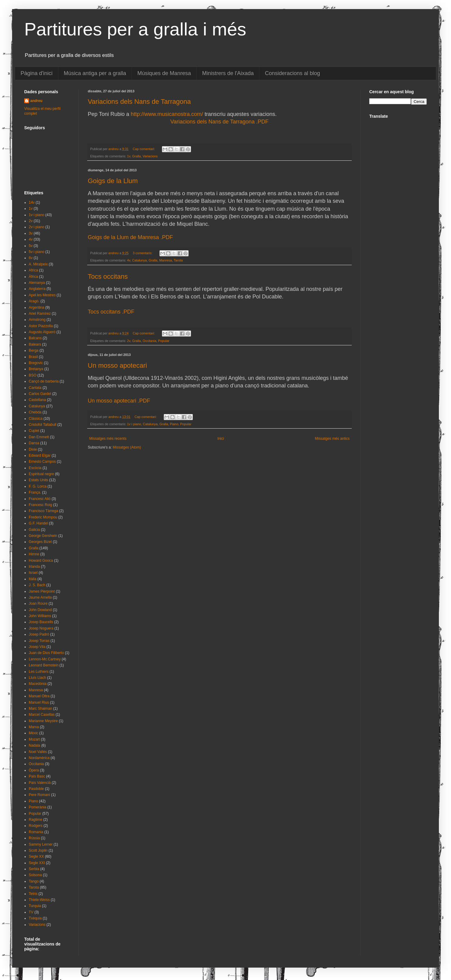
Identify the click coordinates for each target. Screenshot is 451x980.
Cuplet (34, 431)
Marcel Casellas (42, 715)
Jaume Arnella (40, 597)
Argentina (36, 307)
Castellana (37, 400)
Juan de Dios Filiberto (46, 653)
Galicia (34, 530)
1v (129, 156)
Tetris (33, 894)
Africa (33, 270)
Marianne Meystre (43, 721)
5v (31, 246)
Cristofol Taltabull (43, 425)
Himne (34, 554)
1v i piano (134, 424)
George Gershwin (43, 536)
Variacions (150, 156)
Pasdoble (36, 789)
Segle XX (36, 857)
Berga (34, 350)
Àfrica (33, 277)
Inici (221, 439)
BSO (33, 375)
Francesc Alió (40, 499)
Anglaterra (37, 289)
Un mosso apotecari (117, 365)
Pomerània (38, 807)
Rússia (34, 838)
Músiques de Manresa (164, 73)
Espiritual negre (41, 474)
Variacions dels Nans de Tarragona (139, 102)
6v (31, 258)
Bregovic (36, 363)
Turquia (35, 906)
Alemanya (37, 283)
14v (32, 202)
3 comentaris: (143, 253)
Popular (164, 341)
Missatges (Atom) (127, 447)
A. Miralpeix (38, 264)
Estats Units (38, 480)
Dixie (33, 449)
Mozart (34, 739)
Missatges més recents (108, 439)
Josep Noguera (41, 628)
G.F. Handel (38, 523)
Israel (33, 573)
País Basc (37, 776)
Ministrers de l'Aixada (228, 73)
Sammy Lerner (41, 844)
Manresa (166, 260)
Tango (34, 881)
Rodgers (36, 826)
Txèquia (35, 918)
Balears (35, 344)
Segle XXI (37, 863)
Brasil (33, 357)
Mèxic (33, 733)
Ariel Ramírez (40, 314)
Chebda (35, 412)
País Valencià (40, 783)
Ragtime (36, 820)
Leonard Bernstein (44, 665)
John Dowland (40, 610)
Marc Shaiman (40, 709)
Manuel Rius (39, 702)
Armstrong (37, 320)
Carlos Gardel (40, 394)
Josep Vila (37, 647)
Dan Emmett (39, 437)
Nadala (35, 745)
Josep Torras (39, 641)
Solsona (35, 875)
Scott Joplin (38, 850)
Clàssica (36, 419)
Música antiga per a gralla (95, 73)
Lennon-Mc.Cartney (45, 659)
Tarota (178, 260)
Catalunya (139, 260)
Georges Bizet (40, 542)
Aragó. (34, 301)
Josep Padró (39, 634)
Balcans (35, 338)
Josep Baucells (41, 622)
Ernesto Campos (42, 462)
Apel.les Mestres (42, 295)
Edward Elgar (40, 455)
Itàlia (33, 579)
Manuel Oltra (39, 696)
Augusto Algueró (42, 332)
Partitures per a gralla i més (135, 29)
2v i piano (36, 227)
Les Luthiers (39, 672)
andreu (36, 101)
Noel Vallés (38, 752)
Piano (174, 424)
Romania (36, 832)
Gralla (136, 156)
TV (31, 912)
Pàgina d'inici (37, 73)
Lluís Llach (37, 678)
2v (129, 341)
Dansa (34, 443)
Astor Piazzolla (41, 326)
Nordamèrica (39, 758)
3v (31, 233)
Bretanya (36, 369)
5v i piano (36, 252)
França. (35, 492)
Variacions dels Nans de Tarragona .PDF (220, 122)
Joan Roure (38, 603)
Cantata (35, 388)
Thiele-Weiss (39, 900)
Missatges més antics (332, 439)
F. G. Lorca (38, 486)
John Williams (40, 616)
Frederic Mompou (43, 517)
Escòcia (35, 468)
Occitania (149, 341)
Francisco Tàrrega (43, 511)
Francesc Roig (40, 505)
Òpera (34, 770)
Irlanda (34, 567)
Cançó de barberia (44, 381)
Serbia (34, 869)
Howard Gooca (41, 561)
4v (129, 260)
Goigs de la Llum (113, 181)
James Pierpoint (42, 591)
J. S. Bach (37, 585)
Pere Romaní (40, 795)
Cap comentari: (144, 149)
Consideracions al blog (292, 73)
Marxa (34, 727)
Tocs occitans (108, 276)
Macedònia (38, 684)
